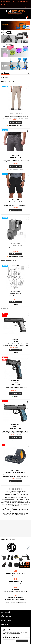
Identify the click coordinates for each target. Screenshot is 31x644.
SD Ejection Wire (16, 293)
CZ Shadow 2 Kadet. (16, 429)
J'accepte (22, 641)
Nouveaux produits (8, 82)
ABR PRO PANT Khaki (15, 114)
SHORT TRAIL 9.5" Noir (16, 201)
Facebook (16, 605)
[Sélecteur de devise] (18, 7)
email (25, 592)
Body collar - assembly (15, 245)
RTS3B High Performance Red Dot (15, 472)
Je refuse (9, 641)
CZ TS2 (16, 341)
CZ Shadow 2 (15, 385)
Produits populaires (9, 261)
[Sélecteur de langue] (25, 7)
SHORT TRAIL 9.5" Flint (15, 158)
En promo (5, 309)
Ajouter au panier (16, 254)
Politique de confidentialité (11, 637)
